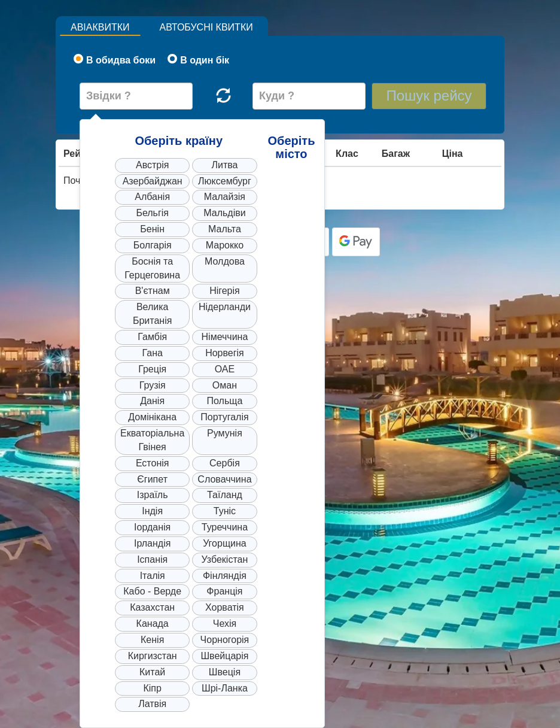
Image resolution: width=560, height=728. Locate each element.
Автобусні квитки (206, 27)
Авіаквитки (100, 27)
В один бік (198, 60)
